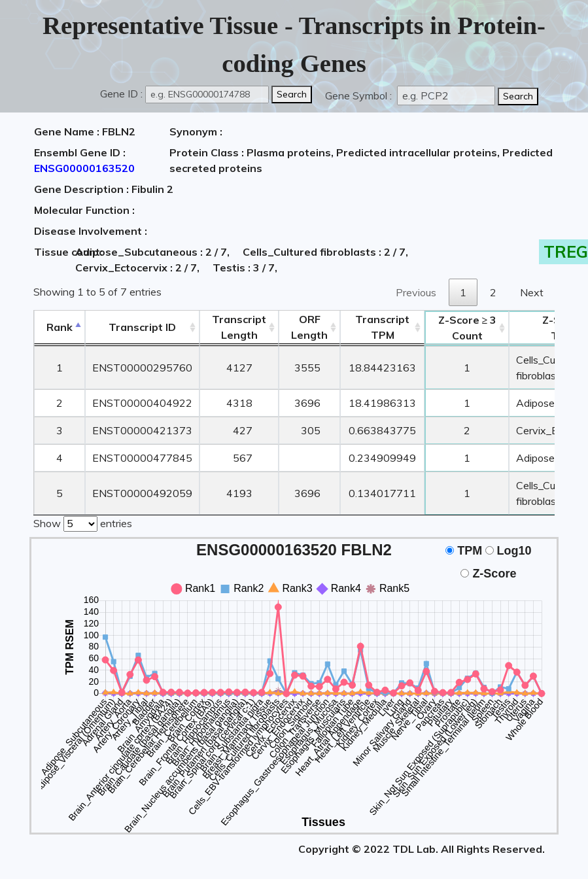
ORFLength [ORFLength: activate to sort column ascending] (309, 327)
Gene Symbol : (360, 95)
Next (532, 292)
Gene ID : (121, 94)
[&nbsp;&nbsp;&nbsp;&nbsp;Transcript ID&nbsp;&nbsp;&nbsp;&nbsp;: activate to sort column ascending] (142, 327)
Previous (416, 292)
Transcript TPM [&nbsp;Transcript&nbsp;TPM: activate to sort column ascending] (382, 327)
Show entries (83, 523)
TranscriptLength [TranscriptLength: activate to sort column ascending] (239, 327)
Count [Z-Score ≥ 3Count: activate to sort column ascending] (468, 328)
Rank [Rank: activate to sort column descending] (60, 327)
